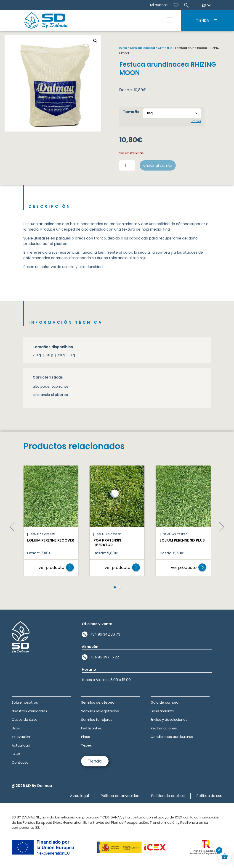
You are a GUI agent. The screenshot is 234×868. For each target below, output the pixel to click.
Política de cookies (168, 796)
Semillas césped (142, 48)
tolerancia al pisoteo (50, 395)
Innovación (21, 737)
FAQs (16, 754)
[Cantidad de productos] (127, 165)
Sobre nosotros (25, 702)
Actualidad (21, 745)
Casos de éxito (25, 719)
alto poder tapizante (51, 386)
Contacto (20, 762)
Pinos (86, 737)
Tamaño (131, 112)
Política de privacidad (120, 796)
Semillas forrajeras (97, 719)
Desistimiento (162, 711)
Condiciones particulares (172, 737)
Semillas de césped (98, 702)
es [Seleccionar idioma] (206, 5)
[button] (170, 21)
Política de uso (209, 796)
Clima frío (165, 48)
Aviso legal (79, 796)
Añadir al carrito (158, 165)
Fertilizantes (91, 728)
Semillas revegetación (100, 711)
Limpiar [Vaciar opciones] (196, 121)
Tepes (86, 745)
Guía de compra (165, 702)
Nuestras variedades (29, 711)
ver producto (51, 568)
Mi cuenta (159, 5)
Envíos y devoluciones (169, 719)
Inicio (123, 48)
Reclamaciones (164, 728)
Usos (16, 728)
